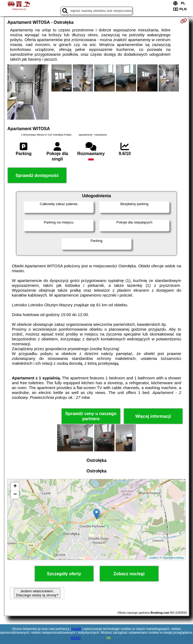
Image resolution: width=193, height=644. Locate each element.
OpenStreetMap (174, 558)
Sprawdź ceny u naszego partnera (91, 416)
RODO (76, 638)
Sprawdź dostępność (37, 175)
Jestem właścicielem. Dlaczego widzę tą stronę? (37, 593)
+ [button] (15, 487)
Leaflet (153, 558)
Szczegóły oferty (64, 574)
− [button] (15, 495)
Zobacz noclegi (129, 574)
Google (76, 629)
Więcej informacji (153, 416)
